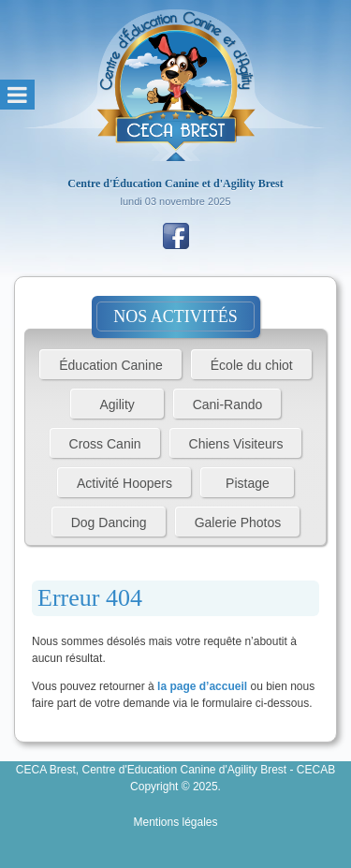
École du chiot (252, 365)
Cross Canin (105, 444)
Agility (117, 405)
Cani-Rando (228, 405)
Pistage (248, 483)
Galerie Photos (238, 522)
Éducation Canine (111, 365)
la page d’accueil (202, 686)
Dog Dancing (109, 522)
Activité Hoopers (124, 483)
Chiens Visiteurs (236, 444)
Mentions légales (175, 822)
